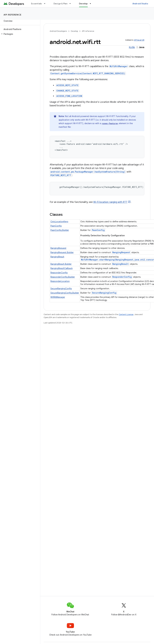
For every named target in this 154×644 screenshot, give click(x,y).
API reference (13, 15)
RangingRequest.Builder (62, 252)
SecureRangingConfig (61, 289)
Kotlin (132, 47)
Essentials (37, 4)
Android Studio (140, 4)
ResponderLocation (60, 281)
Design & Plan (60, 4)
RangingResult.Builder (61, 264)
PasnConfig (56, 226)
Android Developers (58, 31)
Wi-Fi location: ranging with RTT (110, 202)
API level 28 (139, 40)
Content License (126, 314)
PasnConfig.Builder (60, 230)
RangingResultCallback (62, 268)
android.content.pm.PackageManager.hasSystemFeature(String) (88, 172)
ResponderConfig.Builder (63, 277)
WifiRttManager (119, 66)
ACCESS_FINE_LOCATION (69, 96)
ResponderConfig (59, 273)
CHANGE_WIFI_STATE (67, 91)
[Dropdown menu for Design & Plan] (71, 4)
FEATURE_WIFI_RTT (61, 175)
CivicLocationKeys (59, 222)
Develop (74, 31)
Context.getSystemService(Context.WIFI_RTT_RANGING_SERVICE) (88, 73)
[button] (19, 34)
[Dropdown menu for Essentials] (46, 4)
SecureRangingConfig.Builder (65, 293)
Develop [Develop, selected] (83, 4)
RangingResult (57, 257)
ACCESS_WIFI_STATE (67, 85)
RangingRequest (58, 248)
